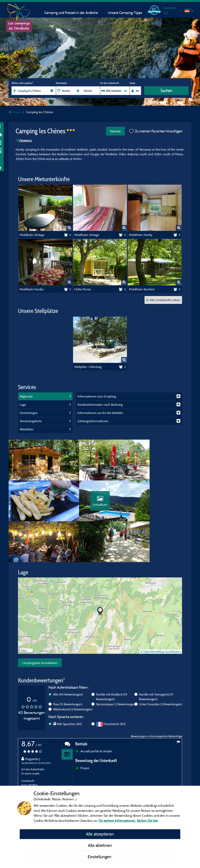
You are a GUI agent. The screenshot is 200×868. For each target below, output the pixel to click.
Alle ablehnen (100, 845)
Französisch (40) (115, 695)
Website (114, 131)
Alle (68, 666)
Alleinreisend (73, 681)
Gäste (132, 83)
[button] (100, 583)
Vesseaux (24, 140)
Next (178, 781)
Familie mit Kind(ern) (112, 668)
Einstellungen (100, 857)
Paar (68, 676)
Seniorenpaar (116, 676)
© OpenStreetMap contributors (161, 623)
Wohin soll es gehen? (22, 83)
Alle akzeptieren (100, 834)
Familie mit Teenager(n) (156, 668)
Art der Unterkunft (109, 83)
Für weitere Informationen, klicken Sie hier (128, 821)
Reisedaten (62, 83)
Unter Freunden (161, 676)
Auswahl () (170, 10)
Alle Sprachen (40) (69, 695)
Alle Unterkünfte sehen (163, 300)
